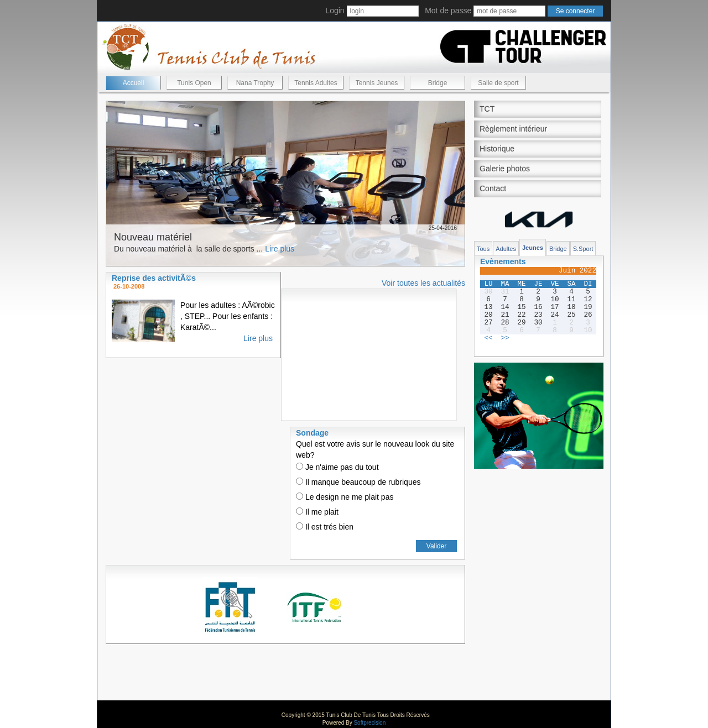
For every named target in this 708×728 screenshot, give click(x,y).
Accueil (134, 83)
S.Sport (583, 249)
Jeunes (533, 248)
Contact (493, 188)
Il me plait (317, 512)
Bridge (438, 83)
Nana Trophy (255, 83)
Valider (436, 546)
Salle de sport (498, 83)
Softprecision (369, 723)
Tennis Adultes (316, 83)
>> (505, 338)
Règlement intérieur (513, 129)
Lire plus (280, 249)
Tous (483, 249)
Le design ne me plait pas (345, 497)
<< (488, 338)
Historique (497, 149)
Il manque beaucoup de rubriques (358, 482)
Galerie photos (505, 169)
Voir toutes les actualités (423, 283)
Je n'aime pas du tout (337, 467)
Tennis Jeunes (377, 83)
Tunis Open (194, 83)
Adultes (506, 249)
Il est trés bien (325, 527)
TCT (487, 109)
